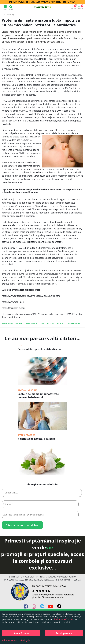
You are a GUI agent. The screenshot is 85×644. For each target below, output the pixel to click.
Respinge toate (64, 633)
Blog (12, 15)
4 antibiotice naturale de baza (36, 439)
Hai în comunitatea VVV (14, 581)
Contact (78, 581)
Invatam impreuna (27, 390)
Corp (20, 345)
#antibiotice (32, 323)
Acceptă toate (21, 633)
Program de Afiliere (34, 581)
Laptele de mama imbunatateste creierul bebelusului (38, 396)
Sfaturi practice (26, 435)
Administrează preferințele (16, 640)
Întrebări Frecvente (64, 581)
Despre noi (14, 578)
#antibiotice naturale (53, 323)
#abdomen (7, 323)
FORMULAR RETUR (27, 578)
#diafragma (74, 323)
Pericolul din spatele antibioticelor (39, 349)
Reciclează (49, 581)
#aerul (19, 323)
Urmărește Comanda (67, 578)
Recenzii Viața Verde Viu (46, 578)
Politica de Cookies (64, 619)
